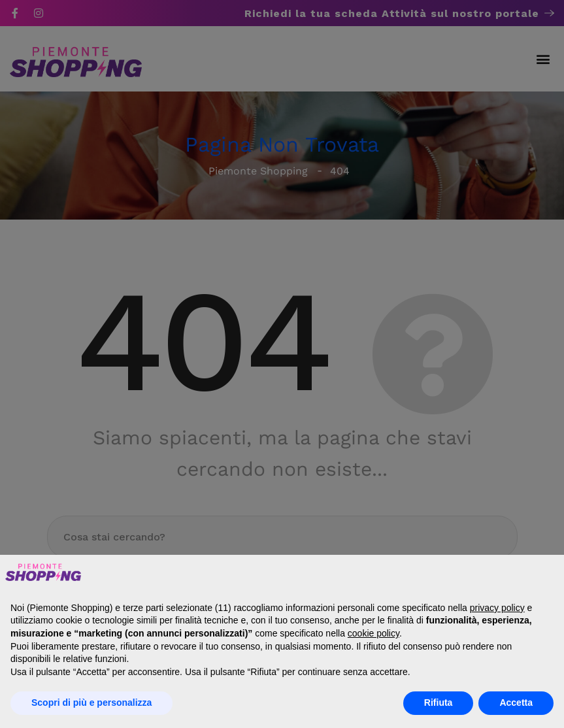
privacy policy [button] (497, 608)
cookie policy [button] (373, 633)
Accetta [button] (516, 703)
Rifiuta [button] (439, 703)
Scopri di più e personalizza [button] (91, 703)
